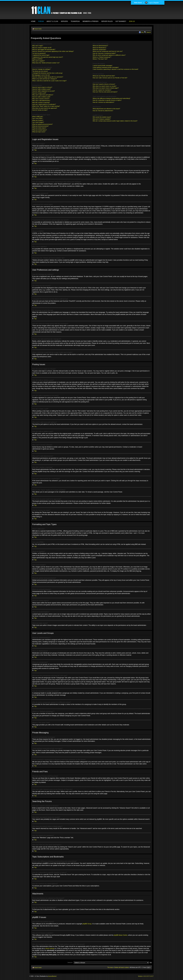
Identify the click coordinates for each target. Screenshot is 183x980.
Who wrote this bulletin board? (102, 117)
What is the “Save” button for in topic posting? (46, 106)
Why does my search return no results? (105, 86)
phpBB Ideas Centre (121, 935)
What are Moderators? (99, 48)
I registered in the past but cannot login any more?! (48, 57)
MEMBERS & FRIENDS (91, 21)
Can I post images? (38, 122)
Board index (38, 29)
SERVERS (64, 21)
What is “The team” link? (100, 59)
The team (110, 967)
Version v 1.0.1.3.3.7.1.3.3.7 (146, 976)
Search (149, 32)
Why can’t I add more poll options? (43, 95)
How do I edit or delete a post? (41, 89)
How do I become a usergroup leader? (104, 53)
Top (35, 150)
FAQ (142, 32)
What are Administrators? (100, 46)
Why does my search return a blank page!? (106, 88)
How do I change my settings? (41, 69)
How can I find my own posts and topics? (105, 92)
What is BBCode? (38, 117)
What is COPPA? (37, 59)
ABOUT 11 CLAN (52, 21)
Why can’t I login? (38, 46)
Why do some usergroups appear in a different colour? (109, 55)
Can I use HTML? (38, 118)
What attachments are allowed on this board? (106, 109)
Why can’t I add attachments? (41, 100)
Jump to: (70, 962)
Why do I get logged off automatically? (44, 49)
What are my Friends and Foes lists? (104, 76)
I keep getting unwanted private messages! (106, 67)
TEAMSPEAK (75, 21)
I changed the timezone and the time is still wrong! (47, 73)
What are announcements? (40, 126)
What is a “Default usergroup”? (102, 57)
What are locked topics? (39, 130)
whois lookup (50, 948)
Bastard (54, 976)
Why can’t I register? (38, 61)
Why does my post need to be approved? (45, 108)
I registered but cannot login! (41, 55)
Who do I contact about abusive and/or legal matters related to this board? (115, 121)
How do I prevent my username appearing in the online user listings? (53, 51)
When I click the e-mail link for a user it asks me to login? (49, 81)
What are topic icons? (39, 132)
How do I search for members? (102, 90)
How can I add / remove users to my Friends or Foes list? (110, 78)
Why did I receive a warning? (41, 102)
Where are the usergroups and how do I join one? (108, 51)
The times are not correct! (40, 71)
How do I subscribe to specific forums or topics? (107, 100)
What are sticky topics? (39, 128)
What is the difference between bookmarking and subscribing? (112, 98)
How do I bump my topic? (40, 110)
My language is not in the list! (41, 75)
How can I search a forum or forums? (104, 84)
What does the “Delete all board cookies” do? (46, 63)
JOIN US (132, 21)
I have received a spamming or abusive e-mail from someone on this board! (115, 69)
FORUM (41, 21)
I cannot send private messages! (103, 66)
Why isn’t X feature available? (102, 119)
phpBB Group (87, 924)
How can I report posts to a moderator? (44, 104)
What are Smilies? (38, 120)
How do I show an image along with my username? (48, 77)
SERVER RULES (107, 21)
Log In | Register (154, 3)
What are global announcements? (42, 124)
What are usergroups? (99, 49)
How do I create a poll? (39, 93)
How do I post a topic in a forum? (42, 87)
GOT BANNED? (121, 21)
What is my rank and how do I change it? (45, 79)
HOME (33, 21)
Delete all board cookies (122, 967)
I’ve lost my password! (39, 53)
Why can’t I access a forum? (41, 99)
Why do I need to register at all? (42, 48)
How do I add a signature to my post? (44, 91)
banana (50, 976)
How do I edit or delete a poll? (41, 97)
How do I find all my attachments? (103, 111)
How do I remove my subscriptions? (104, 102)
